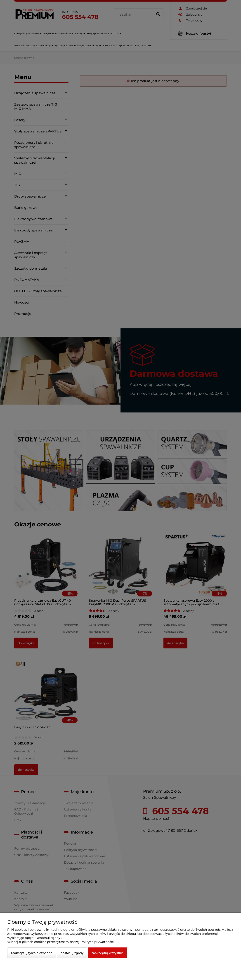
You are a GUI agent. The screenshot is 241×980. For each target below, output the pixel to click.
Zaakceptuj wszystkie (108, 953)
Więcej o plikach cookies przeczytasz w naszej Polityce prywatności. (61, 942)
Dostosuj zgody (72, 953)
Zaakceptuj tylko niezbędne (32, 953)
